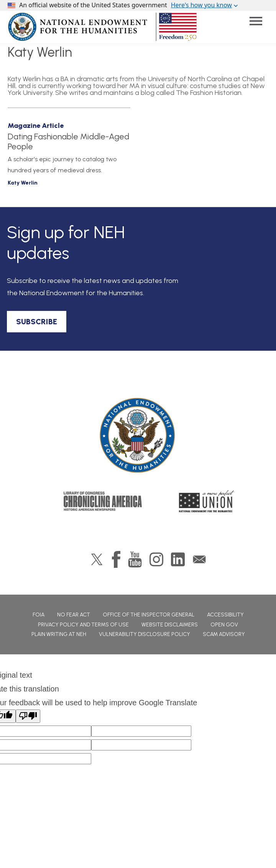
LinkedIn (178, 559)
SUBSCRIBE (37, 322)
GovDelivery (199, 559)
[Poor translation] (28, 716)
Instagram (156, 559)
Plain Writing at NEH (59, 634)
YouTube (135, 559)
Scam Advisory (224, 634)
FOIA (39, 615)
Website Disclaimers (170, 625)
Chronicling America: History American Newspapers (103, 501)
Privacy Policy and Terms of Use (83, 625)
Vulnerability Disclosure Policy (145, 634)
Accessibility (225, 615)
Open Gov (224, 625)
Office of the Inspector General (149, 615)
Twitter (97, 559)
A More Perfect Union (207, 501)
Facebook (116, 559)
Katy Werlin (23, 183)
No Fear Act (74, 615)
